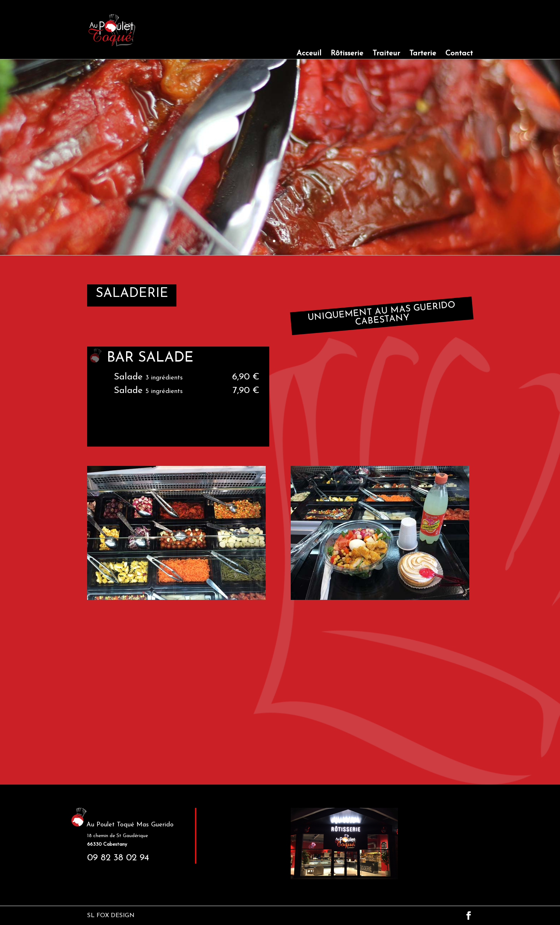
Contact (459, 54)
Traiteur (386, 54)
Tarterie (423, 54)
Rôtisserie (347, 54)
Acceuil (309, 54)
